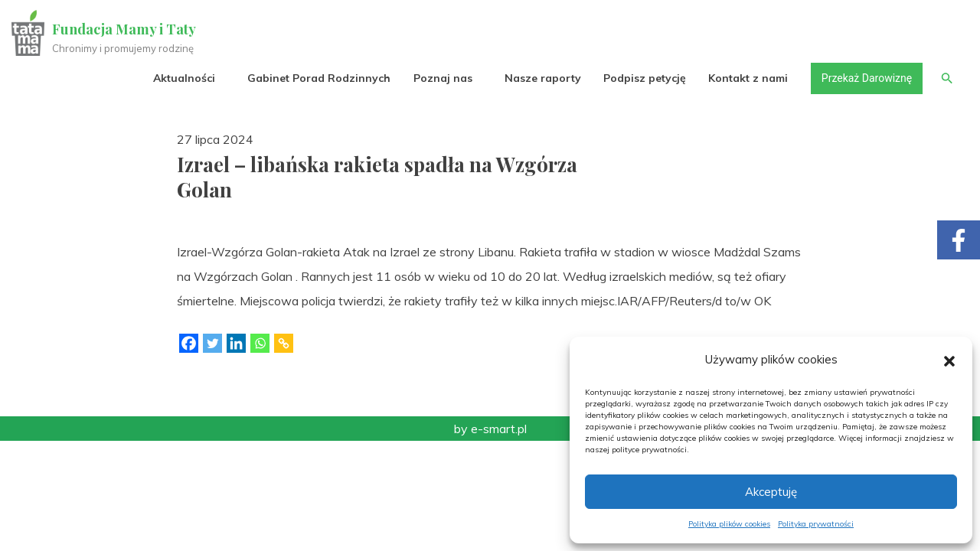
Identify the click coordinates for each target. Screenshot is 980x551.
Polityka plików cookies (729, 524)
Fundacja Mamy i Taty (124, 29)
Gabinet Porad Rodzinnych (319, 78)
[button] (949, 360)
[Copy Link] (284, 343)
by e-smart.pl (490, 429)
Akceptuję (771, 492)
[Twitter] (212, 343)
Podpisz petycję (644, 78)
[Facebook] (189, 343)
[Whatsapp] (260, 343)
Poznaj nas (442, 78)
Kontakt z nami (748, 78)
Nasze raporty (542, 78)
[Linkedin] (236, 343)
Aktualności (184, 78)
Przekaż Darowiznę (866, 78)
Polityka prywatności (816, 524)
